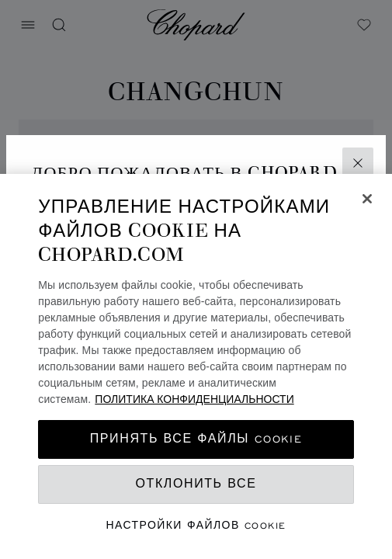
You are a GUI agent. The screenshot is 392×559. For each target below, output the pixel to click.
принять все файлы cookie (196, 439)
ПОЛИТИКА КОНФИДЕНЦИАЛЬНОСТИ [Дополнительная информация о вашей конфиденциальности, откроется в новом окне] (194, 399)
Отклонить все (196, 484)
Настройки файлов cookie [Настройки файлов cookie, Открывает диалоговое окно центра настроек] (196, 525)
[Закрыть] (367, 199)
